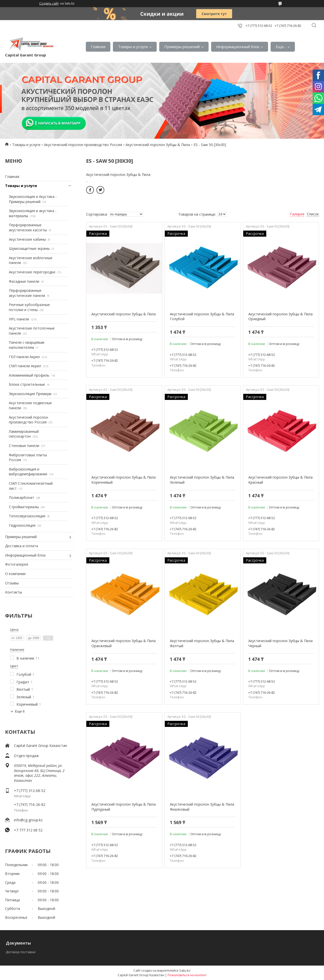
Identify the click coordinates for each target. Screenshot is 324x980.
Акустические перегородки (32, 272)
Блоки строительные (27, 384)
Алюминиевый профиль (29, 375)
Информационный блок (238, 47)
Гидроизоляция (22, 525)
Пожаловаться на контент (187, 975)
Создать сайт (49, 4)
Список (313, 214)
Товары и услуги (133, 47)
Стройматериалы (24, 507)
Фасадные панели (24, 281)
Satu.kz (185, 970)
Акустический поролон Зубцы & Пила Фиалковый (202, 807)
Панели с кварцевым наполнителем (27, 345)
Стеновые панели (24, 446)
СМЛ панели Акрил (25, 366)
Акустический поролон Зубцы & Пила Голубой (202, 317)
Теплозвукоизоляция (27, 516)
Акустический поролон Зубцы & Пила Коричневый (124, 480)
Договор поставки (21, 952)
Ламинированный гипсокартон (24, 434)
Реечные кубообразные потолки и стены (29, 307)
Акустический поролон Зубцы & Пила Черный (280, 643)
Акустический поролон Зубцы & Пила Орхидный (280, 317)
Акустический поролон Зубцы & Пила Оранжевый (124, 643)
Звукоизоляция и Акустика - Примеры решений (33, 199)
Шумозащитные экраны (29, 248)
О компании (15, 574)
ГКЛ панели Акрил (24, 357)
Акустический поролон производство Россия (83, 145)
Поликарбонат (22, 497)
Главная (98, 47)
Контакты (14, 592)
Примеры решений (182, 47)
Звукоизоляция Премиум (30, 394)
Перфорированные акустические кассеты (28, 227)
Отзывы (12, 583)
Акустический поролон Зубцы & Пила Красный (280, 480)
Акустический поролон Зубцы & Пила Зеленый (202, 480)
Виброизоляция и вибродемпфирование (28, 472)
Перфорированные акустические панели (27, 293)
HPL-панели (19, 319)
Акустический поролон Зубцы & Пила (158, 145)
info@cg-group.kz (28, 820)
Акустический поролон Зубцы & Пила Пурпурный (124, 807)
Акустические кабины (27, 239)
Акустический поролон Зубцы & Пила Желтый (202, 643)
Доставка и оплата (22, 546)
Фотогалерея (17, 564)
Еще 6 (20, 711)
